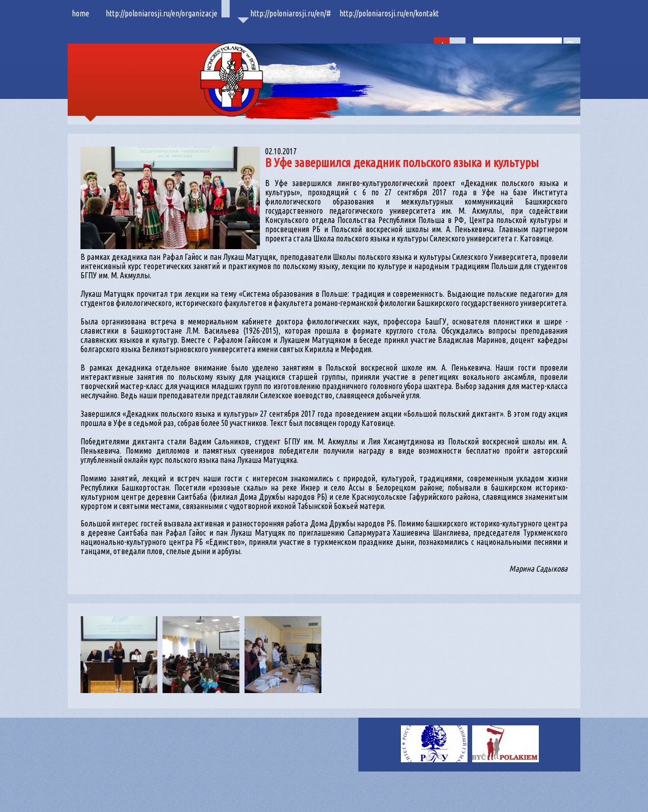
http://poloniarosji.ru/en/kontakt (389, 13)
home (80, 13)
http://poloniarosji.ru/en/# (291, 13)
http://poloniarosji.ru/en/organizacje (161, 13)
